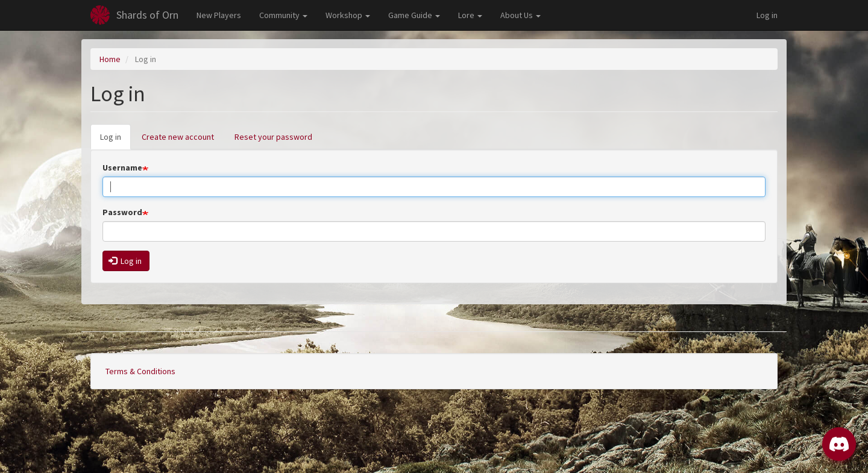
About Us (520, 15)
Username (122, 168)
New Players (219, 15)
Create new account (178, 137)
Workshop (348, 15)
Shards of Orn (147, 15)
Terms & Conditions (140, 371)
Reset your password (273, 137)
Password (122, 212)
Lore (470, 15)
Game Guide (414, 15)
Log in (767, 15)
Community (283, 15)
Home (110, 59)
